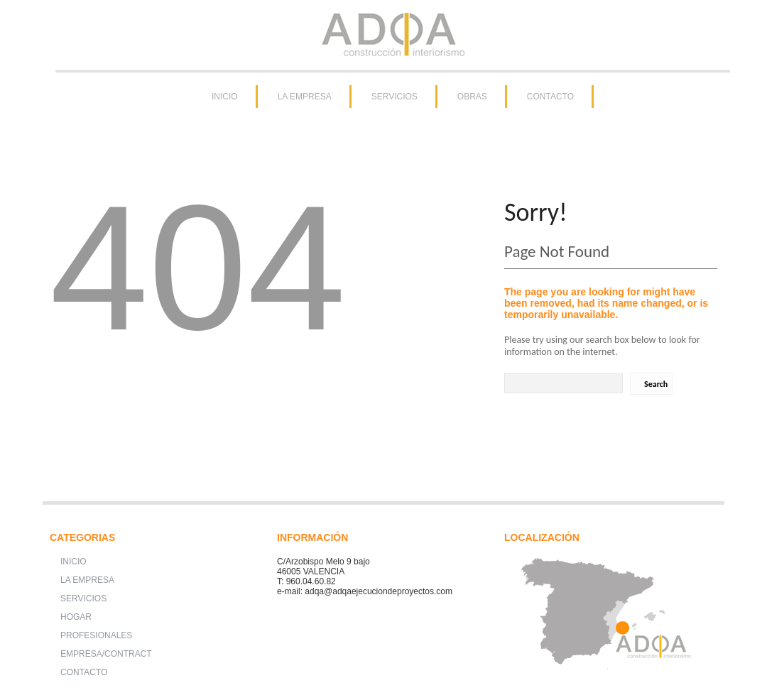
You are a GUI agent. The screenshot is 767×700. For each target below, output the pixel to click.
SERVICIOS (395, 97)
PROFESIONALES (96, 635)
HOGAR (76, 617)
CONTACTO (550, 97)
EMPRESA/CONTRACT (106, 654)
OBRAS (472, 97)
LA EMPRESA (305, 97)
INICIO (225, 97)
